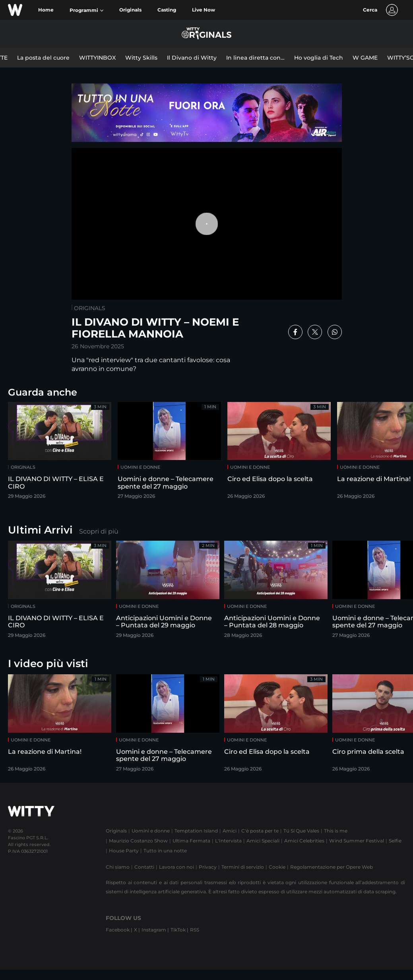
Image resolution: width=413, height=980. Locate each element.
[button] (86, 10)
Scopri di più (99, 531)
